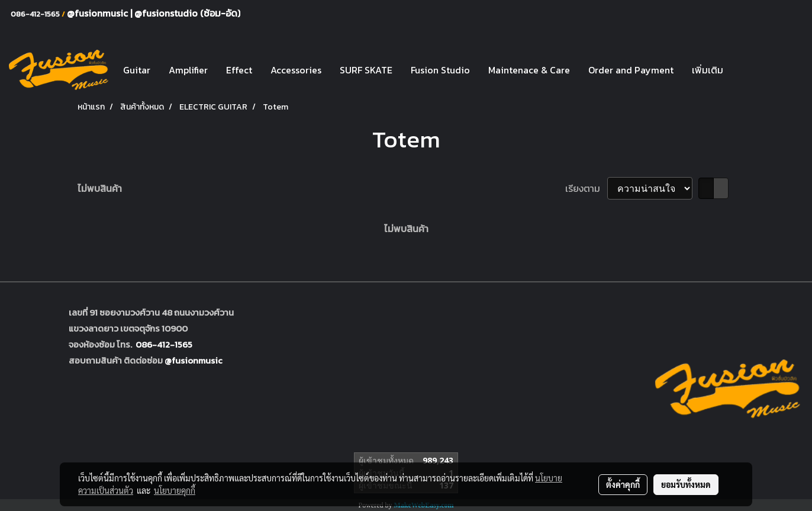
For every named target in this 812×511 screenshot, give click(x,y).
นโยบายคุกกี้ (175, 490)
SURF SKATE (366, 70)
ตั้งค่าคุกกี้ (623, 484)
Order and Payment (631, 70)
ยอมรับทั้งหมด (686, 484)
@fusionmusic (99, 13)
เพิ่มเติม (708, 70)
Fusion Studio (440, 70)
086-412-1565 (164, 344)
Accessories (296, 70)
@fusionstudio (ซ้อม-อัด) (187, 13)
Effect (239, 70)
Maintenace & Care (529, 70)
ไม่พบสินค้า (100, 188)
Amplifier (188, 70)
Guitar (137, 70)
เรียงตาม (586, 188)
